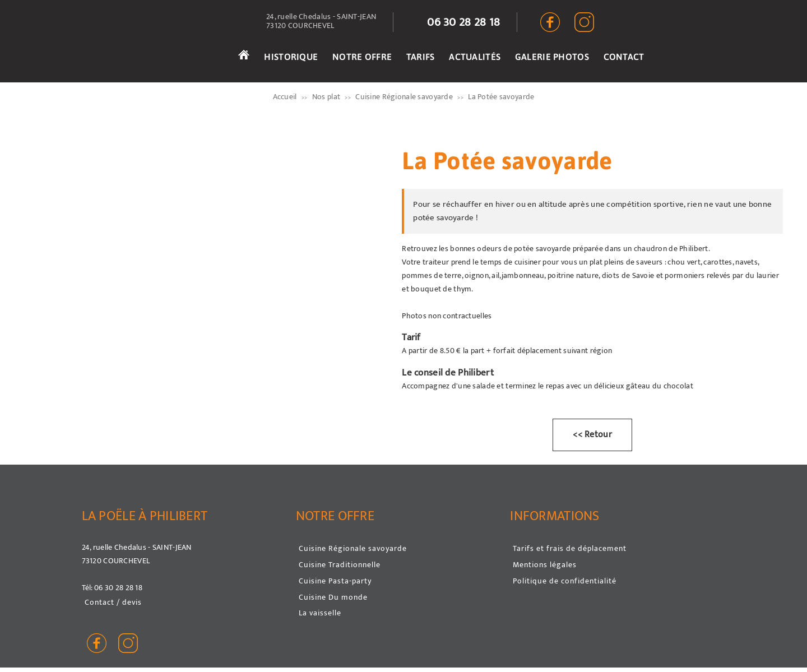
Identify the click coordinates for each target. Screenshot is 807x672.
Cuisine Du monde (333, 597)
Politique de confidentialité (565, 581)
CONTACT (624, 57)
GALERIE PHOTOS (552, 57)
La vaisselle (320, 613)
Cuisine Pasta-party (335, 581)
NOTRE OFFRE (362, 57)
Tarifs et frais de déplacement (570, 548)
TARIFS (421, 57)
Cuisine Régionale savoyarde (353, 548)
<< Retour (592, 435)
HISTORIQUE (291, 57)
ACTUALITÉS (475, 57)
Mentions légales (545, 565)
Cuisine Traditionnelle (340, 565)
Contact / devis (113, 602)
